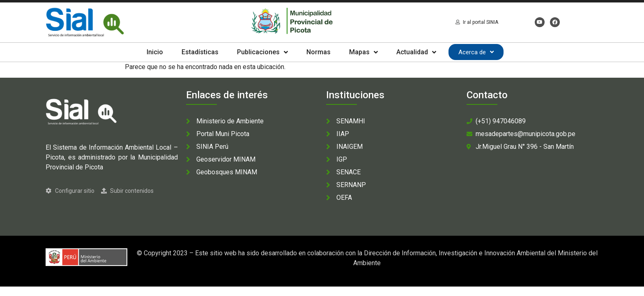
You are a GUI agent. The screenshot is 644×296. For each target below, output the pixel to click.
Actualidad (416, 52)
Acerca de (476, 52)
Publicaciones (262, 52)
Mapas (363, 52)
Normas (319, 52)
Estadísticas (200, 52)
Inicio (155, 52)
